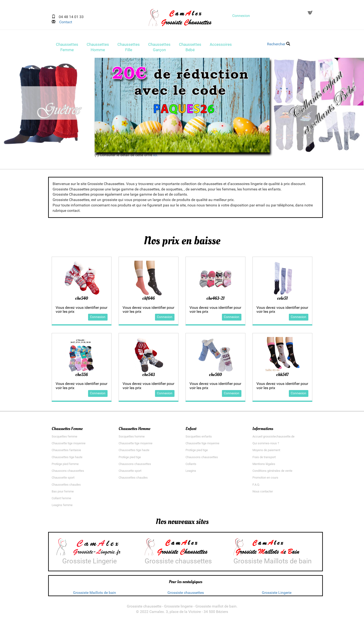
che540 (82, 300)
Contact (64, 22)
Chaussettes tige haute (67, 459)
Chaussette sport (63, 479)
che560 (215, 376)
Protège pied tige (130, 459)
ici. (155, 156)
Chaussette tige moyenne (69, 445)
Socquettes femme (64, 438)
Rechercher (279, 44)
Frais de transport (264, 459)
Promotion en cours (265, 479)
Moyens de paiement (266, 452)
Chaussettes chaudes (66, 486)
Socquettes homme (132, 438)
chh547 (282, 376)
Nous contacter (263, 493)
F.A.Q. (256, 486)
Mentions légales (264, 465)
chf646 (149, 300)
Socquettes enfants (199, 438)
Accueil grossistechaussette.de (273, 438)
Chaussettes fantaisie (66, 452)
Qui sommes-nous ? (266, 445)
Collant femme (61, 500)
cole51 (282, 300)
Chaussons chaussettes (68, 472)
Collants (191, 465)
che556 (82, 376)
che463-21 (215, 300)
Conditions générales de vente (272, 472)
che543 (149, 376)
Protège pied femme (65, 465)
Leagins (191, 472)
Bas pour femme (63, 493)
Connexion (241, 16)
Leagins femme (62, 507)
